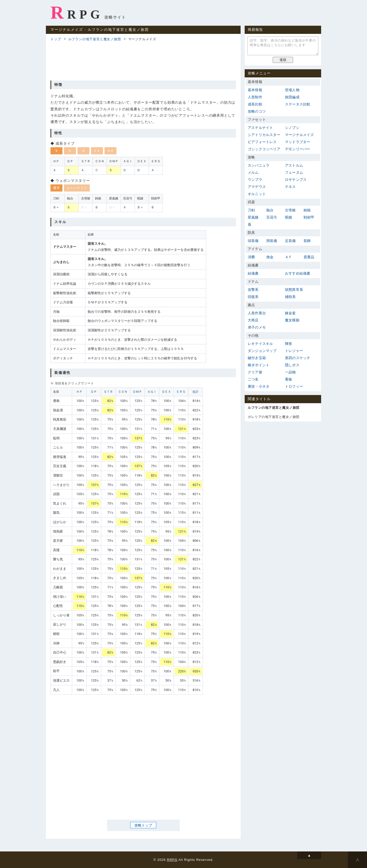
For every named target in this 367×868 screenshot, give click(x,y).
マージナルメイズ (299, 135)
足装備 (290, 241)
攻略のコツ (257, 111)
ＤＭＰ (137, 392)
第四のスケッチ (298, 358)
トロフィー (294, 386)
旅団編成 (292, 97)
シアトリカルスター (264, 135)
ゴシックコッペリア (264, 149)
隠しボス (292, 365)
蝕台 (270, 210)
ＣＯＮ (123, 392)
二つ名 (253, 379)
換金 (270, 257)
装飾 (307, 241)
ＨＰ (79, 392)
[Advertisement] (143, 60)
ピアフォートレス (262, 142)
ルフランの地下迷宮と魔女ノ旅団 (95, 39)
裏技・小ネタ (259, 386)
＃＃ (110, 151)
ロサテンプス (296, 180)
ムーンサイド (77, 188)
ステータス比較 (298, 104)
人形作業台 (257, 313)
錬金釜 (290, 313)
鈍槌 (307, 210)
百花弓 (272, 217)
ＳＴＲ (108, 392)
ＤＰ (94, 392)
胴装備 (272, 241)
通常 (56, 188)
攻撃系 (253, 290)
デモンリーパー (298, 149)
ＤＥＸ (166, 392)
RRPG (77, 12)
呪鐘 (289, 217)
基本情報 (255, 90)
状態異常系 (294, 290)
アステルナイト (260, 128)
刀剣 (251, 210)
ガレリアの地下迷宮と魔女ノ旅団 (274, 417)
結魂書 (253, 273)
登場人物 (292, 90)
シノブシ (292, 128)
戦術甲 (309, 217)
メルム (253, 172)
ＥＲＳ (181, 392)
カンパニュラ (259, 165)
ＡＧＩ (152, 392)
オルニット (257, 194)
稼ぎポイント (259, 365)
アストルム (294, 165)
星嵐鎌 (253, 217)
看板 (289, 379)
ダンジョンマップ (262, 351)
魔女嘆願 (292, 320)
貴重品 (309, 257)
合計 (195, 392)
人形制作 (255, 97)
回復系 (253, 297)
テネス (290, 187)
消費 (251, 257)
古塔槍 (290, 210)
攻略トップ (143, 825)
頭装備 (253, 241)
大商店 (253, 320)
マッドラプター (298, 142)
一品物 (290, 372)
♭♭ (97, 151)
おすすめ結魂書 (298, 273)
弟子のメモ (257, 327)
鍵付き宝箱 (257, 358)
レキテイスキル (260, 344)
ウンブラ (255, 180)
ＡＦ (289, 257)
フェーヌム (294, 172)
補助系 (290, 297)
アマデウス (257, 187)
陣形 (289, 344)
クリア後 (255, 372)
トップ (56, 39)
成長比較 (255, 104)
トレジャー (294, 351)
